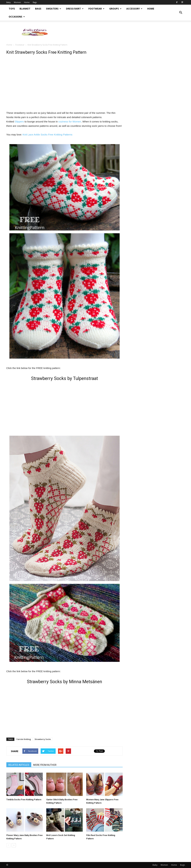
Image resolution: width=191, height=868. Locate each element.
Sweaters (54, 9)
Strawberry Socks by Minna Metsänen (65, 682)
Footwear (96, 9)
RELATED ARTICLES (19, 765)
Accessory (134, 9)
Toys (12, 9)
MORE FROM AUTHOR (45, 765)
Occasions (17, 17)
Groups (115, 9)
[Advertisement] (124, 32)
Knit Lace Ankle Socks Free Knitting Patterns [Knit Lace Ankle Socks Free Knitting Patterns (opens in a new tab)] (47, 135)
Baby (9, 2)
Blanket (25, 9)
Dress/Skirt (75, 9)
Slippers (19, 122)
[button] (181, 13)
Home (27, 2)
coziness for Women (70, 122)
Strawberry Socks (43, 739)
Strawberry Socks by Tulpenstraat (65, 378)
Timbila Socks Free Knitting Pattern (24, 800)
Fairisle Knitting (24, 739)
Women (17, 2)
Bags (35, 2)
